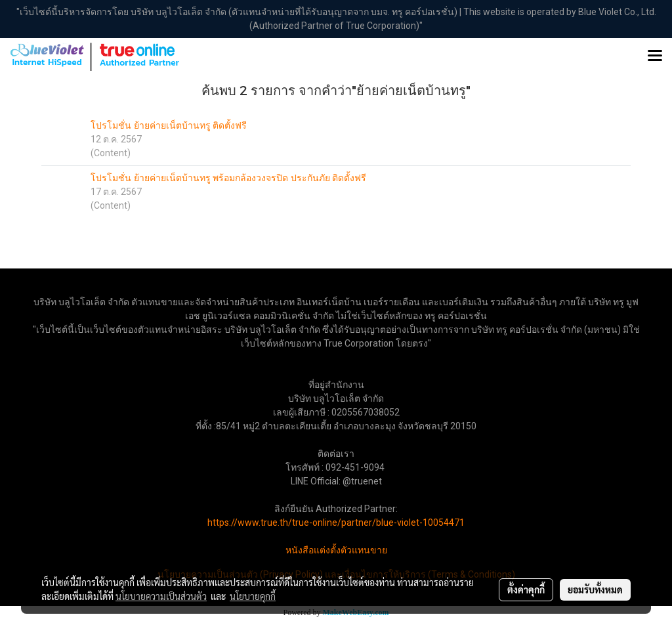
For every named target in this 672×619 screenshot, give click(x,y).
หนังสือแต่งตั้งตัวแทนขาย (336, 550)
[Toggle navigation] (655, 56)
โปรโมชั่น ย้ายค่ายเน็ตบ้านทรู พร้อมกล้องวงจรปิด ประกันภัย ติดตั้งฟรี (228, 178)
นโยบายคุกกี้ (253, 596)
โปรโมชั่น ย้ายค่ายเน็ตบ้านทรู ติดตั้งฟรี (169, 126)
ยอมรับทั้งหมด (595, 589)
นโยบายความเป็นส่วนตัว (161, 596)
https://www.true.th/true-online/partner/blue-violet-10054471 (336, 523)
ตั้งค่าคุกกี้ (526, 589)
